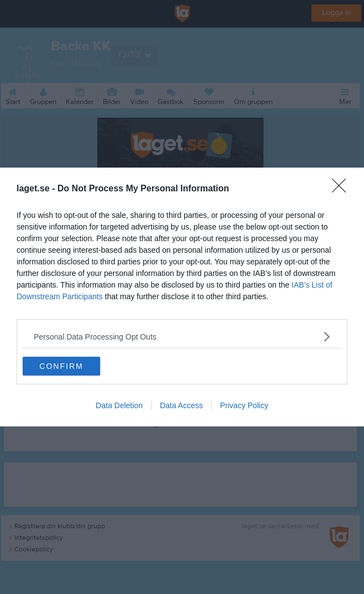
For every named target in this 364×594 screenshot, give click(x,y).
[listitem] (182, 337)
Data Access (181, 405)
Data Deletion (119, 405)
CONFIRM (61, 366)
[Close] (342, 189)
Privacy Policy (244, 405)
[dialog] (182, 297)
